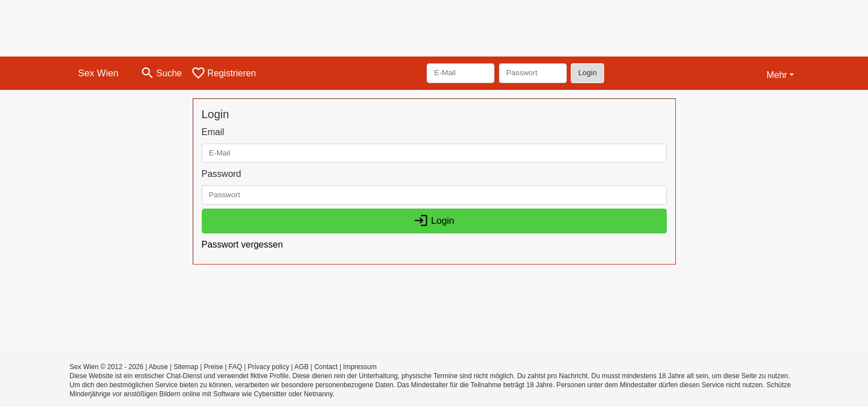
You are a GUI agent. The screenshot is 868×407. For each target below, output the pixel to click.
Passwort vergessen (242, 244)
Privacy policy (268, 367)
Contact (326, 367)
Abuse (158, 367)
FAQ (236, 367)
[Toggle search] (161, 73)
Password (222, 174)
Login (587, 73)
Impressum (360, 367)
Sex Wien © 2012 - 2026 (107, 367)
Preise (214, 367)
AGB (301, 367)
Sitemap (186, 367)
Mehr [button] (776, 75)
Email (213, 132)
